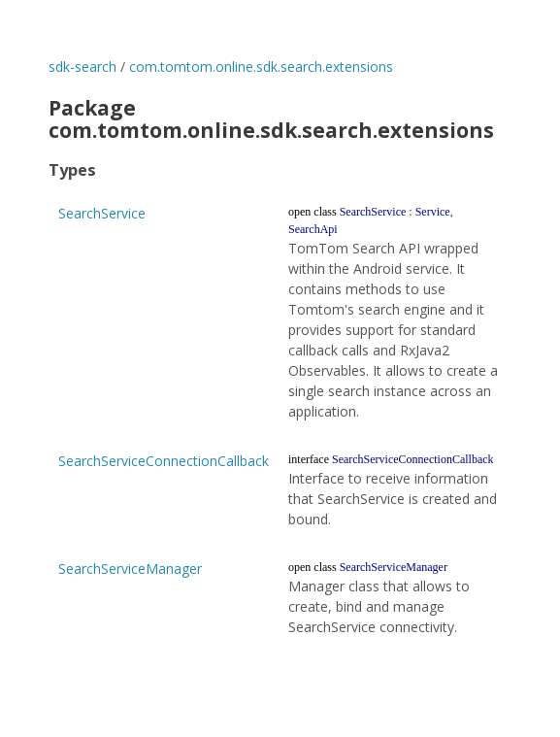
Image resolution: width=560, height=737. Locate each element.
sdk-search (82, 67)
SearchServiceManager (130, 569)
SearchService (102, 213)
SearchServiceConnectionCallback (164, 461)
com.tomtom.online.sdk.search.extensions (261, 67)
